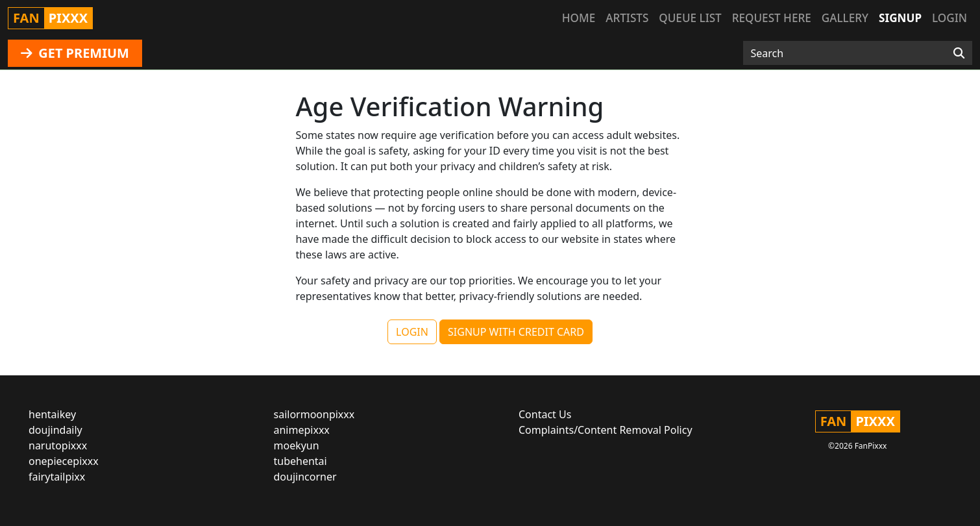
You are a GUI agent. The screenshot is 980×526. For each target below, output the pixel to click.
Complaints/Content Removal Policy (606, 430)
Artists (627, 18)
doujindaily (55, 430)
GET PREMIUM (75, 53)
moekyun (297, 445)
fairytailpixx (57, 477)
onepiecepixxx (64, 461)
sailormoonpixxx (314, 414)
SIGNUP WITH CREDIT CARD (516, 332)
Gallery (845, 18)
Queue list (690, 18)
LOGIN (412, 332)
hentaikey (52, 414)
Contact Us (545, 414)
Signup (900, 18)
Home (579, 18)
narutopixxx (58, 445)
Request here (772, 18)
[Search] (959, 53)
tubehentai (300, 461)
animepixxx (302, 430)
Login (949, 18)
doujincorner (305, 477)
